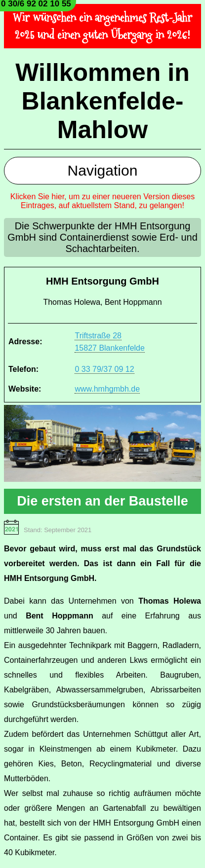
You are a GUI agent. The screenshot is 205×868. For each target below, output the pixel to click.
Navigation (103, 170)
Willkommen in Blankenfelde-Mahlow (102, 101)
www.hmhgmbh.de (107, 389)
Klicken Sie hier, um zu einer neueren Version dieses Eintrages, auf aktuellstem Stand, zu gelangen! (103, 201)
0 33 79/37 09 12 (104, 369)
